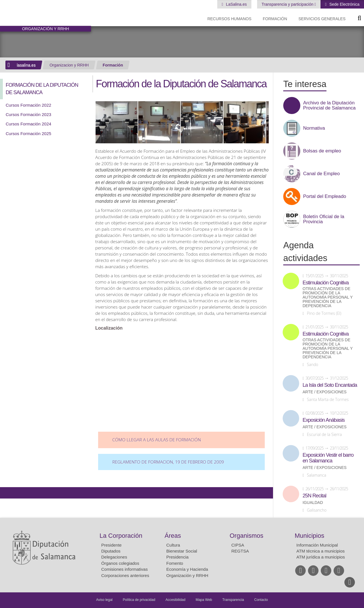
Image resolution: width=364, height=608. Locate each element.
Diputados (111, 551)
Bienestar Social (182, 551)
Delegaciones (114, 557)
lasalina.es (26, 65)
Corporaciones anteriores (125, 575)
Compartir (7, 493)
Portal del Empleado (325, 197)
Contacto (261, 600)
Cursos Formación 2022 (28, 105)
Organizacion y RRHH (69, 65)
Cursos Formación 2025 (28, 134)
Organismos (247, 536)
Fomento (175, 563)
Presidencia (177, 557)
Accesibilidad (175, 600)
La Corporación (121, 536)
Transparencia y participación (288, 4)
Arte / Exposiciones (325, 392)
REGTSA (240, 551)
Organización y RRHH (187, 575)
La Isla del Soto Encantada (330, 385)
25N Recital (314, 496)
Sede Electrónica (344, 4)
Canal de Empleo (321, 174)
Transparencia (233, 600)
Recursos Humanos (229, 19)
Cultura (173, 545)
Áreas (173, 536)
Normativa (314, 128)
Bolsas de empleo (322, 151)
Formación (275, 19)
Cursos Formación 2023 (28, 114)
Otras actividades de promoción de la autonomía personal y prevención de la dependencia (328, 297)
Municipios (309, 536)
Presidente (111, 545)
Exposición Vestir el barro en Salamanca (328, 458)
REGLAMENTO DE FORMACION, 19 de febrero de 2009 (168, 462)
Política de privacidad (139, 600)
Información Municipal (317, 545)
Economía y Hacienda (187, 569)
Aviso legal (104, 600)
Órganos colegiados (120, 563)
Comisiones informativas (124, 569)
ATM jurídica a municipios (321, 557)
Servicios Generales (322, 19)
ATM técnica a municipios (320, 551)
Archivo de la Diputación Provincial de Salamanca (329, 106)
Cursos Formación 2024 (28, 124)
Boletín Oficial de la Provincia (324, 219)
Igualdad (313, 503)
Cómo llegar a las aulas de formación (157, 440)
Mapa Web (204, 600)
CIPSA (238, 545)
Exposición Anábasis (324, 420)
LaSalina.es (236, 4)
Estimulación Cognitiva (326, 283)
